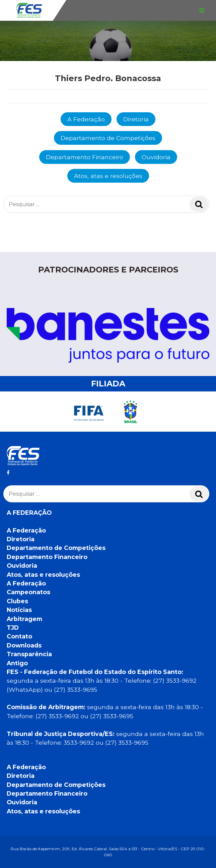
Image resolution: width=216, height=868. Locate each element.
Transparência (29, 654)
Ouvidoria (156, 157)
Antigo (17, 663)
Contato (19, 636)
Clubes (17, 601)
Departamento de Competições (108, 138)
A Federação (86, 119)
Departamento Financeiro (85, 157)
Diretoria (136, 119)
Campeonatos (28, 592)
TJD (13, 628)
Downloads (24, 645)
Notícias (19, 610)
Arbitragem (24, 619)
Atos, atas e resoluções (108, 176)
